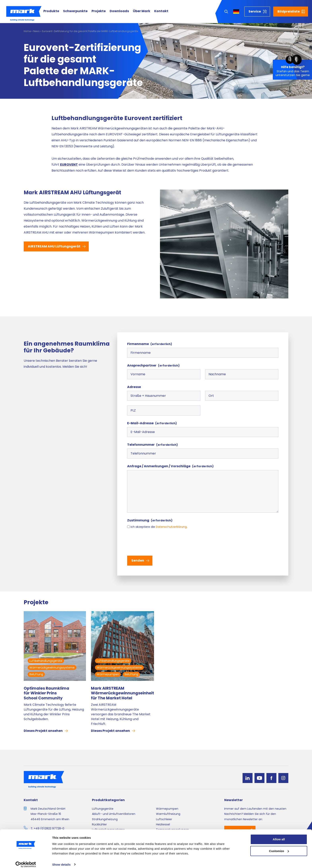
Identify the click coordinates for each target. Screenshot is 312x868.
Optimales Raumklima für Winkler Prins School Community (46, 693)
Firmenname (150, 344)
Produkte (51, 11)
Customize (279, 847)
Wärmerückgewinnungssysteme (52, 668)
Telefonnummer (153, 445)
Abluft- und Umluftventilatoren (114, 814)
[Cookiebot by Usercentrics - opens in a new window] (26, 860)
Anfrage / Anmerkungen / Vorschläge (170, 466)
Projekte (99, 11)
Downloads (119, 11)
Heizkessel (163, 824)
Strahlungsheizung (105, 819)
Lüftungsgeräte (103, 809)
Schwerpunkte (75, 11)
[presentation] (157, 542)
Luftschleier (164, 819)
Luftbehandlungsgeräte (46, 661)
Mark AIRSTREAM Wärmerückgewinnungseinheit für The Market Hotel (122, 693)
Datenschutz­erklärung (171, 527)
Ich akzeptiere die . (159, 527)
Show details (61, 860)
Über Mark (142, 11)
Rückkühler (99, 824)
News (36, 31)
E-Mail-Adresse (152, 423)
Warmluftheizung (168, 814)
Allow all (279, 835)
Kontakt (161, 11)
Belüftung (36, 674)
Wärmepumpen (108, 674)
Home (27, 31)
